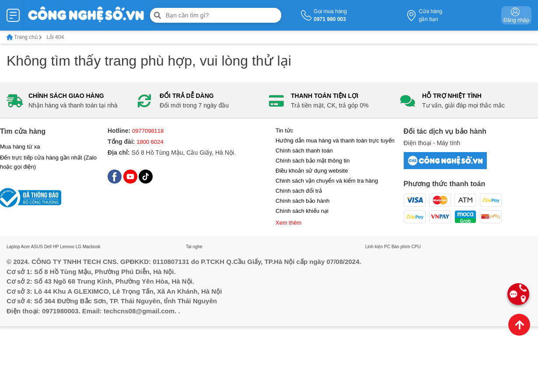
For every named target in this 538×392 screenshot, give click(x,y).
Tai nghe (194, 247)
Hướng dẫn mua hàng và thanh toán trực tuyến (335, 140)
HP (56, 247)
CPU (416, 247)
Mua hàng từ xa (20, 147)
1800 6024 (150, 142)
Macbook (92, 247)
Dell (48, 247)
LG (79, 247)
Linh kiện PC (378, 247)
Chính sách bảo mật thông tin (313, 161)
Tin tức (284, 130)
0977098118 (148, 131)
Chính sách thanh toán (304, 151)
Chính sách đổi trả (299, 191)
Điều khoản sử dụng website (312, 171)
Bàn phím (401, 247)
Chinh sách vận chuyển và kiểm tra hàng (327, 181)
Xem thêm (288, 223)
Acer (26, 247)
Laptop (13, 247)
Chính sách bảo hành (302, 201)
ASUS (37, 247)
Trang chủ (24, 37)
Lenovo (67, 247)
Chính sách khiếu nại (302, 211)
